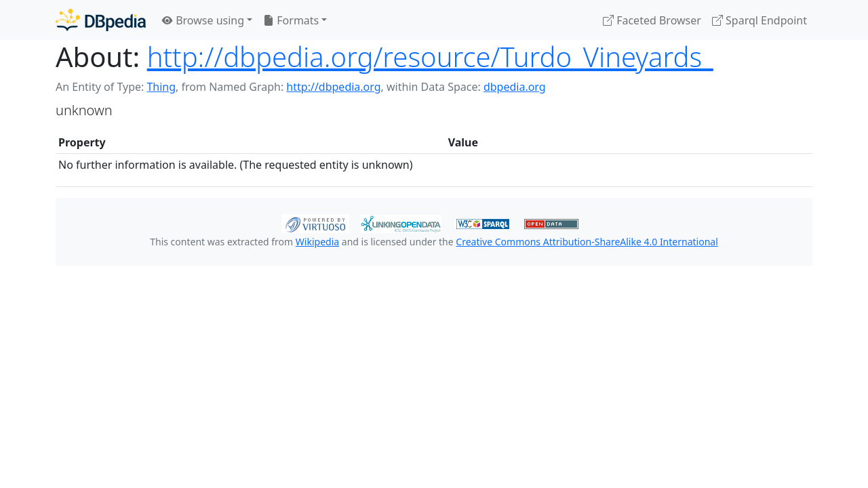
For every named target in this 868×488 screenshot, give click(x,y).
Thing (161, 87)
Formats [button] (291, 20)
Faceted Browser (652, 20)
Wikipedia (317, 242)
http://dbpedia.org (333, 87)
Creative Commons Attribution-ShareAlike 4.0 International (587, 242)
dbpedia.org (515, 87)
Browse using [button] (203, 20)
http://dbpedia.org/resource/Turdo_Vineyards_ (430, 57)
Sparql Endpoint (759, 20)
